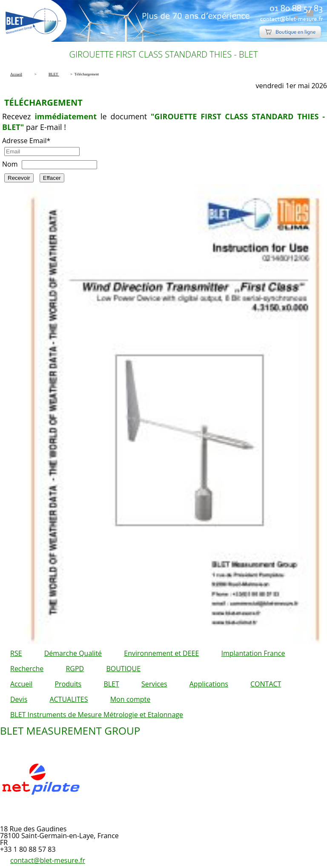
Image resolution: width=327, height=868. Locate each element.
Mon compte (131, 699)
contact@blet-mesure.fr (48, 860)
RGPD (75, 669)
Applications (209, 684)
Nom (10, 164)
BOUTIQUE (123, 669)
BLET (111, 684)
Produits (68, 684)
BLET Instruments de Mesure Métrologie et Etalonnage (97, 715)
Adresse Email (26, 141)
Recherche (27, 669)
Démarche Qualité (73, 653)
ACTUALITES (69, 699)
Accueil (21, 684)
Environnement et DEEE (161, 653)
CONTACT (266, 684)
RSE (16, 653)
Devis (19, 699)
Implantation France (253, 653)
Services (154, 684)
